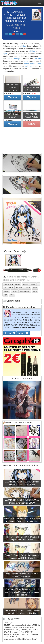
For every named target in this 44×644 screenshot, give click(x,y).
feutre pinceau (8, 288)
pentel (35, 288)
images (10, 333)
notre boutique (14, 59)
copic (5, 295)
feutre (26, 61)
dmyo (12, 295)
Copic (39, 64)
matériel (15, 291)
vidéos (23, 333)
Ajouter (12, 97)
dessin (33, 284)
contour (28, 288)
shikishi (23, 46)
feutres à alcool (30, 64)
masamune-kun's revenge (12, 284)
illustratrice (19, 288)
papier (5, 54)
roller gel (29, 66)
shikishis (38, 59)
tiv (38, 284)
